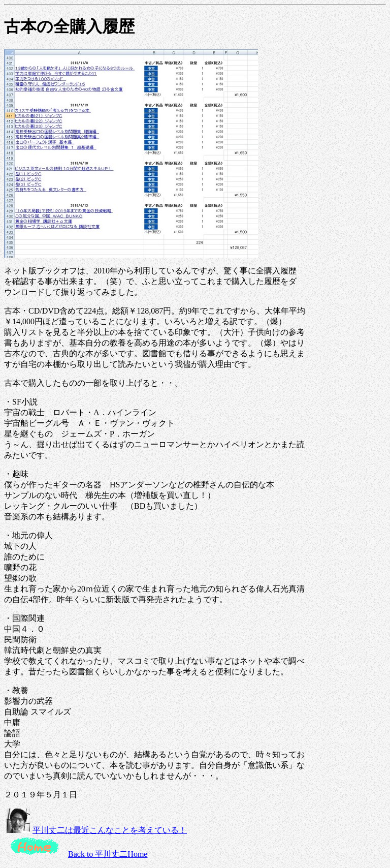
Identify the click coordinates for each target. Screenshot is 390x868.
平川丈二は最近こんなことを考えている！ (110, 830)
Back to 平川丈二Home (108, 854)
